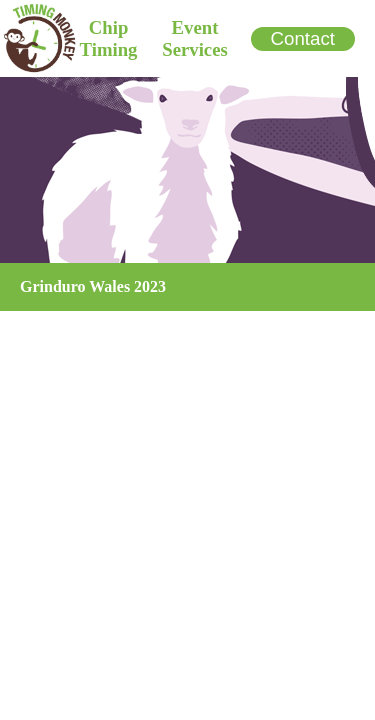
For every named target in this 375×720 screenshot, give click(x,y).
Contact (303, 38)
